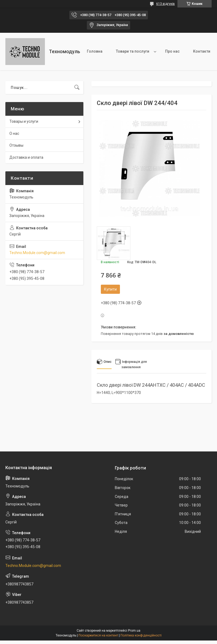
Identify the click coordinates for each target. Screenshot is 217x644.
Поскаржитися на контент (98, 635)
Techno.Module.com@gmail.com (37, 253)
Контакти (202, 51)
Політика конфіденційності (141, 635)
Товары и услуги (24, 121)
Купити (110, 289)
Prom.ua (134, 631)
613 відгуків (166, 4)
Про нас (172, 51)
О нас (14, 133)
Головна (95, 51)
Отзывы (16, 145)
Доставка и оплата (26, 157)
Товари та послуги (133, 51)
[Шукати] (77, 88)
